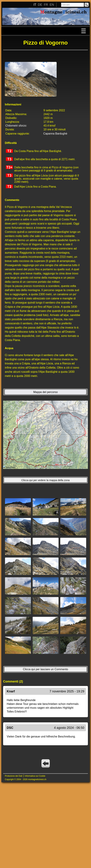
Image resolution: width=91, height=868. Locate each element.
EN (52, 5)
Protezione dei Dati (14, 776)
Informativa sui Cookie (35, 776)
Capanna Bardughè (55, 134)
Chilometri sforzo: (16, 126)
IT (35, 5)
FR (46, 5)
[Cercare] (73, 5)
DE (40, 5)
